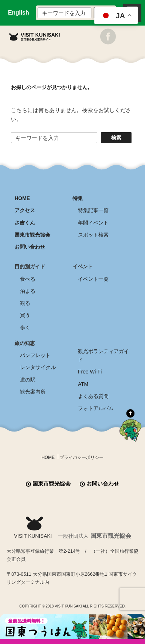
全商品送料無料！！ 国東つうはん (72, 629)
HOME (22, 198)
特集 (78, 198)
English (19, 13)
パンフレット (35, 355)
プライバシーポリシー (82, 457)
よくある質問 (93, 396)
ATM (83, 384)
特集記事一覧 (93, 210)
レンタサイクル (38, 367)
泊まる (28, 291)
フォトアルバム (96, 408)
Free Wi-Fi (90, 372)
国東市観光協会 (32, 235)
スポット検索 (93, 235)
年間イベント (93, 223)
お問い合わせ (30, 247)
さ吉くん (25, 223)
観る (25, 303)
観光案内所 (33, 392)
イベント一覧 (93, 279)
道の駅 (28, 380)
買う (25, 315)
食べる (28, 279)
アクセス (25, 210)
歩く (25, 327)
